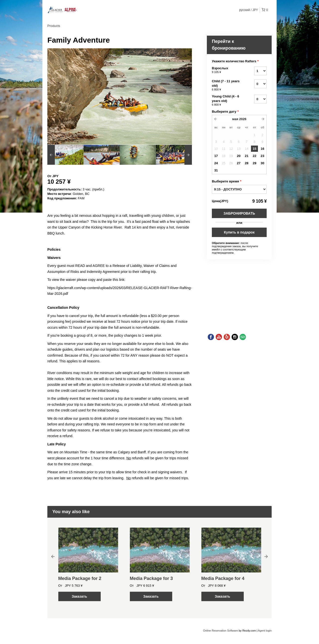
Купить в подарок (239, 232)
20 (239, 156)
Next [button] (266, 556)
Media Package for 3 (151, 578)
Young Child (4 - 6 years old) (227, 101)
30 (262, 163)
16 (262, 149)
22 (254, 156)
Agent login (265, 631)
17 (216, 156)
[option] (65, 155)
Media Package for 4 (223, 578)
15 (254, 149)
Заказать (80, 596)
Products (54, 26)
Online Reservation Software (221, 631)
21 (246, 156)
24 (216, 163)
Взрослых (227, 70)
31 (216, 170)
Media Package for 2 (80, 578)
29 (254, 163)
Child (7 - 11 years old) (227, 85)
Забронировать (239, 213)
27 (239, 163)
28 (246, 163)
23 (262, 156)
